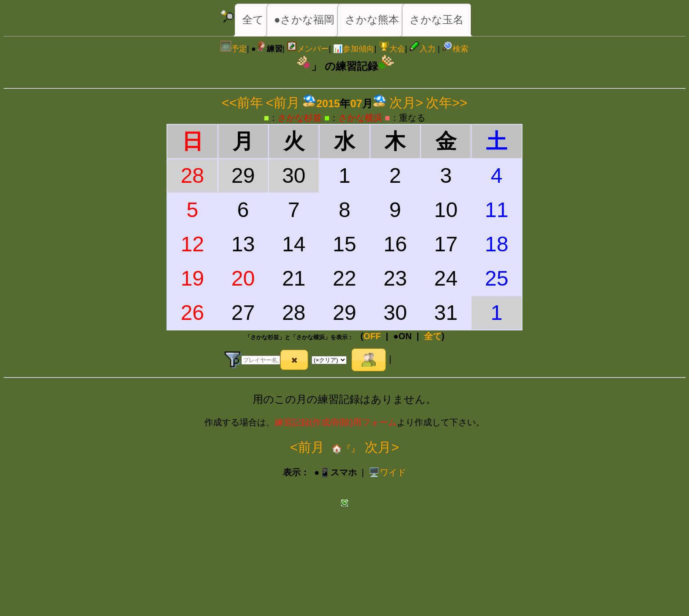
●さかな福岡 (305, 20)
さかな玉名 (437, 20)
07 (356, 103)
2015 (328, 103)
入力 (422, 49)
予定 (234, 49)
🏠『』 (345, 449)
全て (253, 20)
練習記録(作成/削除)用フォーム (336, 422)
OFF (372, 336)
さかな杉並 (300, 118)
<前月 (283, 103)
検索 (455, 49)
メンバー (308, 49)
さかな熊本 (372, 20)
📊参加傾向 (354, 49)
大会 (392, 49)
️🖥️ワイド (387, 472)
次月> (406, 103)
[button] (294, 360)
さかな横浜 (360, 118)
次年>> (447, 103)
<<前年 (242, 103)
